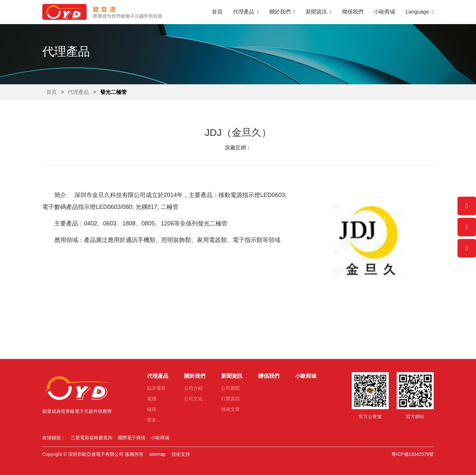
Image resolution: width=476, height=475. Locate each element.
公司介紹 (193, 388)
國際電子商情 (132, 438)
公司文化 (193, 399)
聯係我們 (353, 12)
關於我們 (282, 12)
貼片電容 (156, 388)
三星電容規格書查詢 (92, 438)
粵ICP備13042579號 (413, 454)
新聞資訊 (319, 12)
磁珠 (152, 409)
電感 (152, 399)
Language (420, 12)
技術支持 (181, 454)
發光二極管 (113, 92)
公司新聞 (230, 388)
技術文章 (230, 409)
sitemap (158, 454)
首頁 (217, 12)
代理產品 (246, 12)
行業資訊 (230, 399)
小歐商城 (384, 12)
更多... (154, 420)
